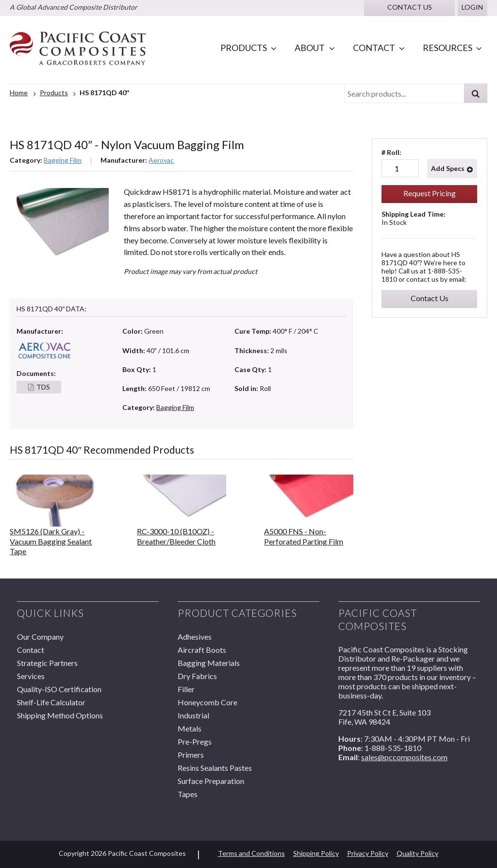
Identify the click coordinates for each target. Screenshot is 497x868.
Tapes (188, 794)
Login (472, 7)
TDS (43, 387)
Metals (190, 728)
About (310, 48)
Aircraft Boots (202, 650)
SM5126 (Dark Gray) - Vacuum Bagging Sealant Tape (51, 541)
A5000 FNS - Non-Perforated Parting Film (304, 536)
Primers (191, 755)
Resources (447, 48)
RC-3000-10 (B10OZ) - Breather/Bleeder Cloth (176, 536)
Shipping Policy (316, 853)
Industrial (193, 715)
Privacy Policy (368, 853)
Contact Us (430, 298)
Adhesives (195, 637)
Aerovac (161, 160)
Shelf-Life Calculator (51, 702)
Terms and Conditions (251, 853)
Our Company (40, 637)
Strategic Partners (47, 663)
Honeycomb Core (207, 702)
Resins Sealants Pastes (215, 768)
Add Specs (448, 168)
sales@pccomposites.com (404, 757)
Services (31, 676)
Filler (186, 689)
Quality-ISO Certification (59, 689)
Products (244, 48)
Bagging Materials (209, 663)
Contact (374, 48)
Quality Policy (417, 853)
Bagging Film (63, 160)
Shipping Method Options (60, 715)
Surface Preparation (211, 781)
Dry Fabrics (197, 676)
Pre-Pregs (195, 741)
